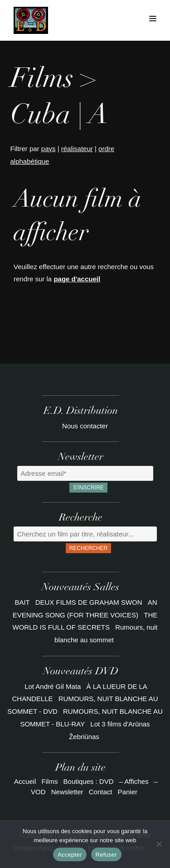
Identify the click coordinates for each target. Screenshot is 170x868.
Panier (128, 792)
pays (49, 149)
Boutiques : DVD (89, 781)
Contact (101, 792)
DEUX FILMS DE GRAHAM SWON (90, 602)
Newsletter (67, 792)
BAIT (23, 602)
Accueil (25, 781)
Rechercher (89, 548)
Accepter (70, 855)
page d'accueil (77, 279)
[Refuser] (159, 844)
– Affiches (134, 781)
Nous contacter (85, 426)
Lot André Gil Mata (53, 686)
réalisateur (77, 149)
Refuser (106, 855)
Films (50, 781)
